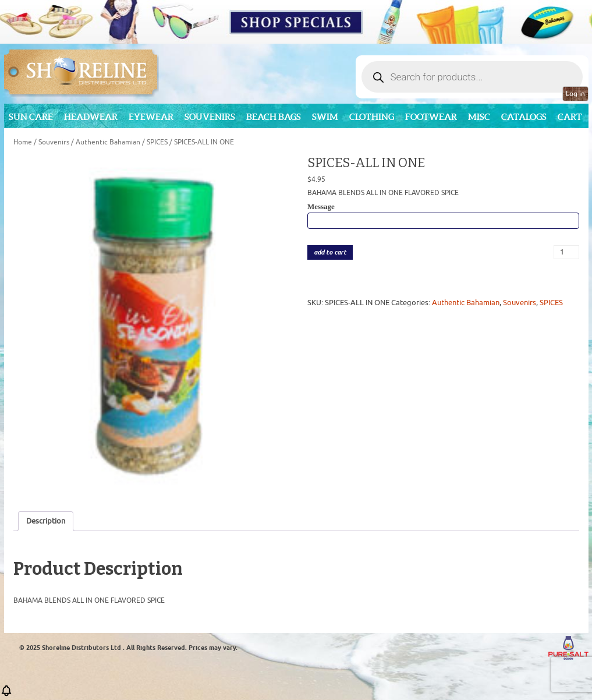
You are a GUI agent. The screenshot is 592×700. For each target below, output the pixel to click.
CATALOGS (524, 117)
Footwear (431, 117)
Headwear (91, 117)
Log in (575, 94)
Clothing (372, 117)
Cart (570, 117)
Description (46, 521)
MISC (479, 117)
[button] (6, 694)
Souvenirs (210, 117)
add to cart (330, 252)
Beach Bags (274, 117)
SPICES (157, 142)
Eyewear (151, 117)
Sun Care (31, 117)
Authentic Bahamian (108, 142)
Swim (325, 117)
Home (23, 142)
